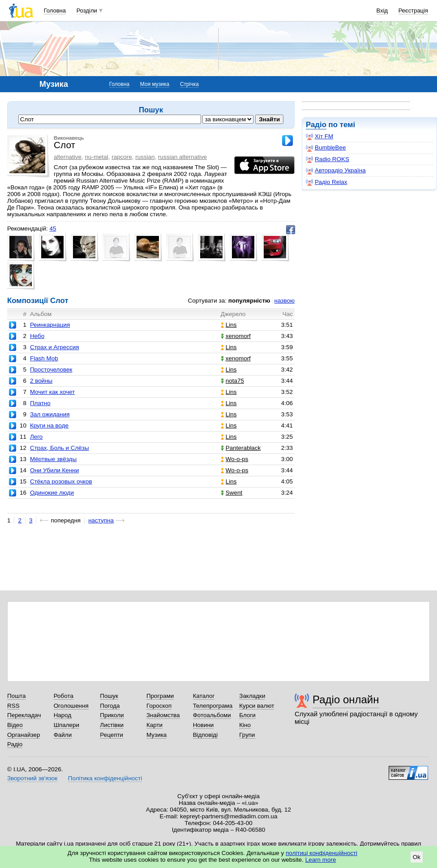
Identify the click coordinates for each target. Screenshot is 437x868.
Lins (229, 325)
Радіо (316, 125)
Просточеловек (51, 370)
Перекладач (24, 715)
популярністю (249, 301)
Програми (160, 696)
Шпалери (66, 725)
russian (145, 157)
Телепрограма (213, 706)
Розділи (87, 11)
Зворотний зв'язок (32, 778)
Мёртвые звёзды (53, 459)
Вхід (382, 11)
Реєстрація (413, 11)
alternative (68, 157)
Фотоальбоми (212, 715)
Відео (15, 725)
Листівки (112, 725)
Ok (417, 857)
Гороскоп (159, 706)
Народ (63, 715)
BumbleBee (326, 148)
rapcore (122, 157)
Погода (110, 706)
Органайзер (24, 735)
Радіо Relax (326, 182)
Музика (156, 735)
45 (53, 229)
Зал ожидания (50, 414)
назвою (285, 301)
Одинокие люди (52, 493)
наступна (101, 520)
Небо (37, 336)
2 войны (41, 381)
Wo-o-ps (235, 459)
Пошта (16, 696)
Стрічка (189, 84)
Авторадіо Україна (336, 171)
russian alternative (182, 157)
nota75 (232, 381)
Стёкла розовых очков (61, 481)
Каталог (204, 696)
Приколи (112, 715)
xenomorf (236, 336)
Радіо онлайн (346, 699)
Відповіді (206, 735)
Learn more (321, 860)
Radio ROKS (328, 159)
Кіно (245, 725)
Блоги (247, 715)
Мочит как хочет (52, 392)
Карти (154, 725)
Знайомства (163, 715)
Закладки (252, 696)
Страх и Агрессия (55, 347)
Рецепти (111, 735)
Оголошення (71, 706)
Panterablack (241, 448)
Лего (36, 437)
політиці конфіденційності (321, 853)
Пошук (109, 696)
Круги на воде (49, 425)
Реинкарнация (50, 325)
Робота (64, 696)
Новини (204, 725)
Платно (40, 403)
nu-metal (96, 157)
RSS (13, 706)
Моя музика (155, 84)
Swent (231, 493)
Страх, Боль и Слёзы (60, 448)
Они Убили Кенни (54, 470)
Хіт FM (319, 137)
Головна (55, 11)
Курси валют (257, 706)
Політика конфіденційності (105, 778)
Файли (63, 735)
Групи (247, 735)
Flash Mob (44, 358)
